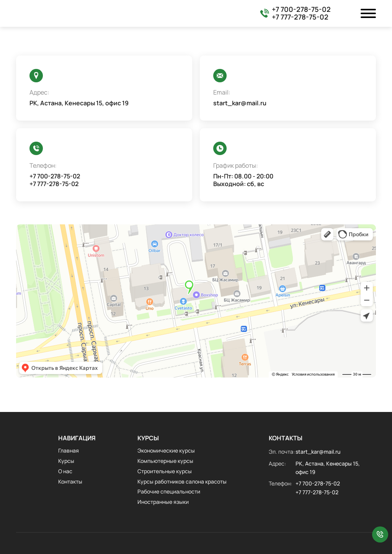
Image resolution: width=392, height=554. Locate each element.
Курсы (66, 461)
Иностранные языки (163, 502)
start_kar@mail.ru (240, 103)
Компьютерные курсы (165, 461)
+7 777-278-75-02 (300, 17)
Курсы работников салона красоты (182, 481)
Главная (69, 450)
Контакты (70, 481)
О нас (65, 471)
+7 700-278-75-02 (301, 10)
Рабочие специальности (169, 491)
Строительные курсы (165, 471)
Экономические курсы (166, 450)
